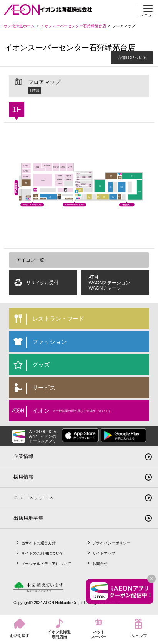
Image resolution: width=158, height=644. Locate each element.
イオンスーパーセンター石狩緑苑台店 (73, 26)
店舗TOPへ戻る (132, 58)
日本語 (35, 90)
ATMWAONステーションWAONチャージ (110, 283)
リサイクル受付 (42, 283)
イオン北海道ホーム (17, 26)
